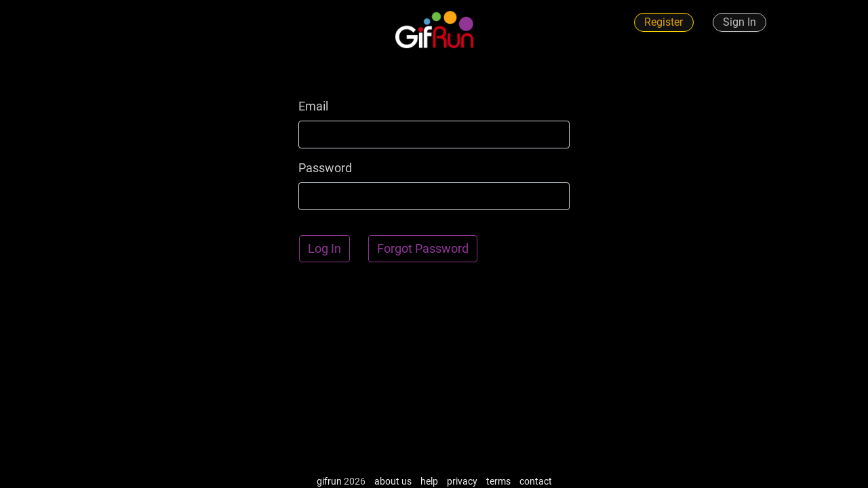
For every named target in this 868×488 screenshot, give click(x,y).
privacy (462, 481)
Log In (324, 249)
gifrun (329, 481)
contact (536, 481)
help (429, 481)
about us (393, 481)
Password (325, 168)
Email (313, 106)
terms (498, 481)
